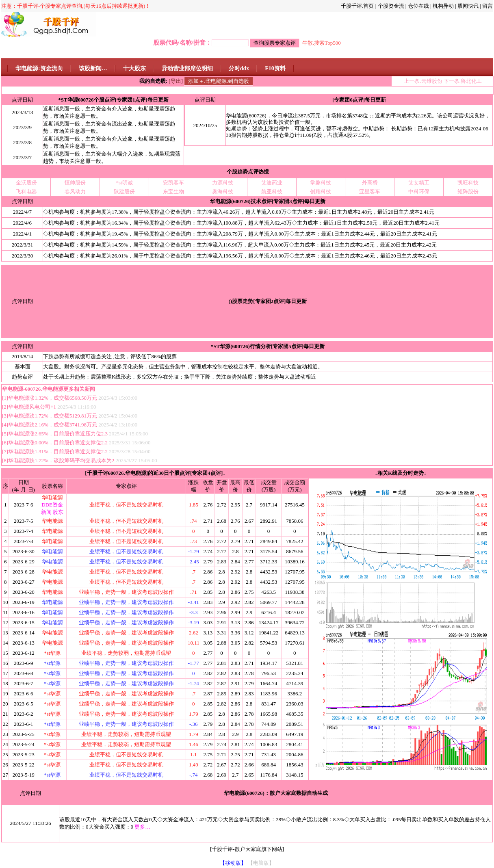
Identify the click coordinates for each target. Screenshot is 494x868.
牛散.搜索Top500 (322, 43)
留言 (487, 6)
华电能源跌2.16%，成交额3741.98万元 (53, 425)
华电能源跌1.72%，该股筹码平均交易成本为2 (61, 460)
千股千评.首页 (357, 6)
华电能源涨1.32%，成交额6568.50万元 (53, 398)
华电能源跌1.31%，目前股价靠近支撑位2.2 (58, 451)
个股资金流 (391, 6)
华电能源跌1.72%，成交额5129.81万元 (53, 416)
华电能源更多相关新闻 (69, 389)
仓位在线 (418, 6)
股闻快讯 (468, 6)
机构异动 (443, 6)
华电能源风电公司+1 (33, 407)
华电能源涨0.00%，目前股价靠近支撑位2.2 (58, 443)
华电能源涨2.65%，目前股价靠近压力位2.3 (58, 434)
